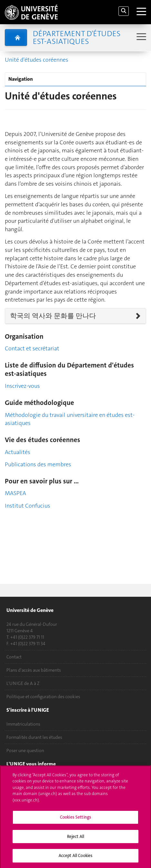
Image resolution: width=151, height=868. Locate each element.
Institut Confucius (28, 506)
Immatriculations (23, 724)
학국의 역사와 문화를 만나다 (53, 316)
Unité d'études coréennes (37, 60)
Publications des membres (38, 464)
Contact (14, 657)
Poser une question (25, 750)
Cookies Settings (75, 820)
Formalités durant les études (34, 737)
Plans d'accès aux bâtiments (34, 670)
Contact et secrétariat (32, 348)
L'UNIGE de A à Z (23, 683)
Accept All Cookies (75, 859)
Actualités (18, 452)
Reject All (75, 839)
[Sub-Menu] (141, 37)
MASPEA (15, 493)
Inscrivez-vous (22, 386)
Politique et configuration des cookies (43, 697)
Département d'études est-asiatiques (77, 37)
